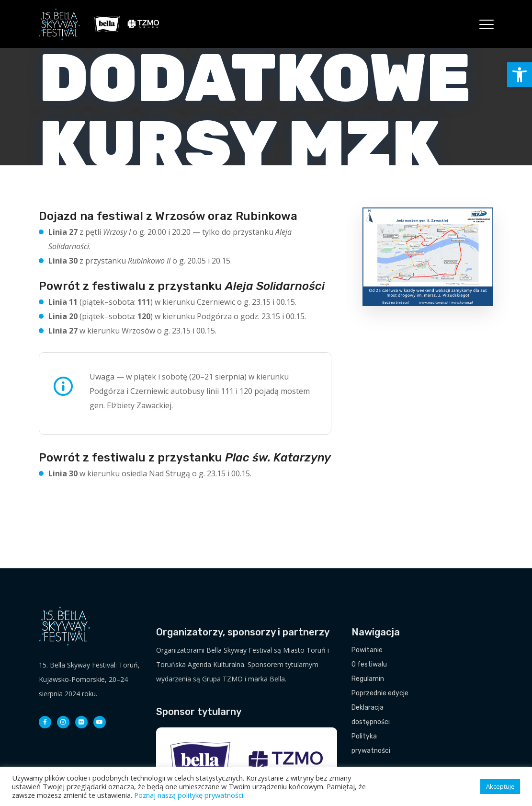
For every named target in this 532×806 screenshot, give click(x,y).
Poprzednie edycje (380, 693)
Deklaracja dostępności (371, 715)
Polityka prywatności (371, 743)
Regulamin (368, 679)
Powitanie (367, 650)
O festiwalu (369, 664)
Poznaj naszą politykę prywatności (189, 795)
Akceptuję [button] (500, 786)
